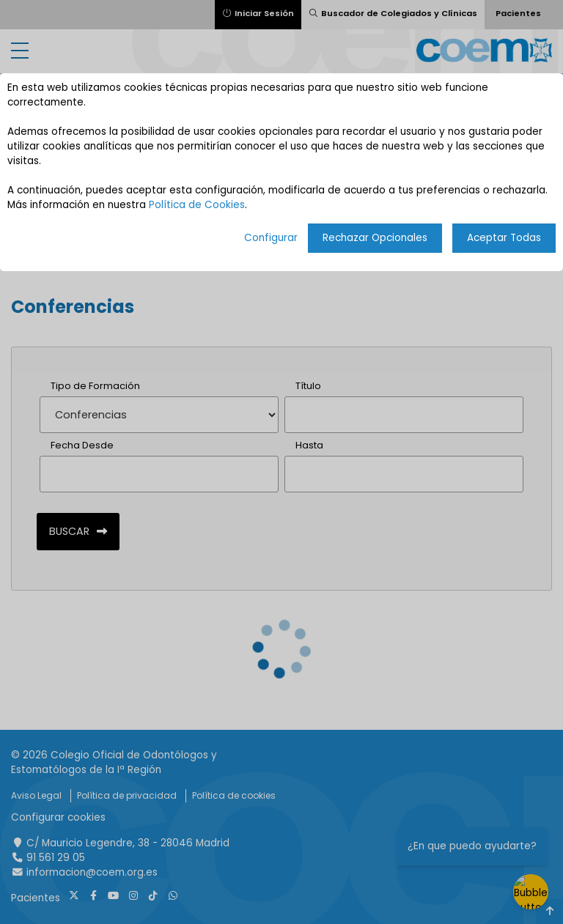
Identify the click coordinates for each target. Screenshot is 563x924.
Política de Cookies (197, 205)
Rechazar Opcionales (375, 238)
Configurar (271, 238)
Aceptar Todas (504, 238)
